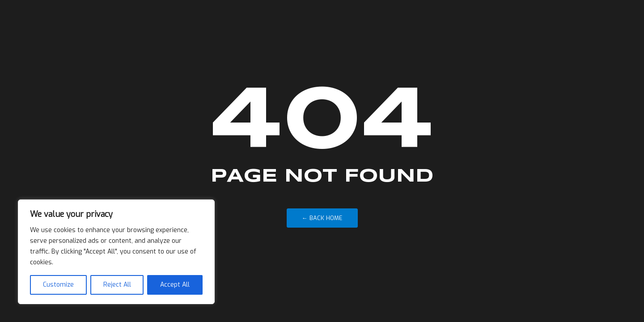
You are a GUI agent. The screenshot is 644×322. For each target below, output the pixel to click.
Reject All (117, 285)
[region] (116, 252)
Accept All (175, 285)
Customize (58, 285)
